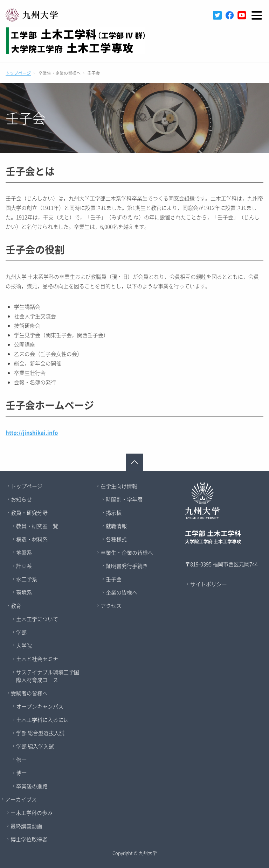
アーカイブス (21, 799)
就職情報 (116, 526)
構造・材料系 (32, 539)
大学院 (24, 646)
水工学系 (27, 579)
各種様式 (116, 539)
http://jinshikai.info (32, 433)
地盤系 (24, 553)
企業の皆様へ (122, 592)
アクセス (111, 606)
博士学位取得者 (29, 839)
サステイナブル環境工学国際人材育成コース (48, 676)
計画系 (24, 566)
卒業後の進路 (32, 786)
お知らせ (21, 499)
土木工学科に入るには (42, 720)
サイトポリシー (209, 584)
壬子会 (114, 579)
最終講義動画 (26, 826)
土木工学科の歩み (32, 813)
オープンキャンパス (40, 706)
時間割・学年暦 (124, 499)
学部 (21, 632)
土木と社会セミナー (40, 659)
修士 (21, 760)
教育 (16, 606)
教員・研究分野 (29, 513)
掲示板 (114, 513)
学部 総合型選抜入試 (40, 733)
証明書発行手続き (127, 566)
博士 (21, 773)
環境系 (24, 592)
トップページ (18, 73)
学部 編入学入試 (35, 746)
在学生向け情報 (119, 486)
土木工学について (37, 619)
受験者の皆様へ (29, 693)
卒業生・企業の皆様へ (127, 553)
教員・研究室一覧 (37, 526)
